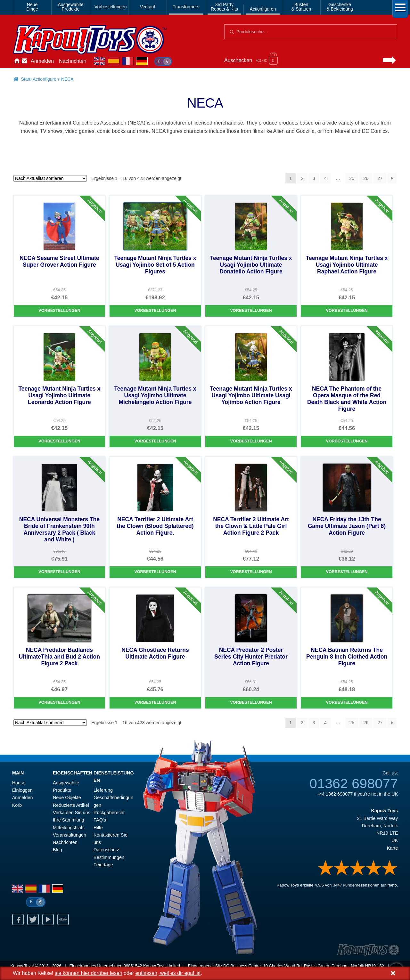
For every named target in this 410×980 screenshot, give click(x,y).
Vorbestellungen (110, 7)
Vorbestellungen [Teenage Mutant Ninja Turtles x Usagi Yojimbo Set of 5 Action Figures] (155, 311)
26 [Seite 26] (366, 178)
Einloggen (22, 790)
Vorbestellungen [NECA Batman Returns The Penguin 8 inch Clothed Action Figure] (347, 702)
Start (26, 79)
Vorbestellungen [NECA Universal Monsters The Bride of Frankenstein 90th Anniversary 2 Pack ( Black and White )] (59, 572)
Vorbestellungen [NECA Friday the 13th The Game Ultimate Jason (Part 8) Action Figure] (347, 572)
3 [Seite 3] (314, 178)
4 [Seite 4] (325, 178)
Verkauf (148, 7)
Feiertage (103, 865)
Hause (17, 61)
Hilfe (98, 828)
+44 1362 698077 (335, 794)
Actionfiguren (263, 9)
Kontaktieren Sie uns (24, 61)
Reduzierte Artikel (71, 805)
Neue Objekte (67, 798)
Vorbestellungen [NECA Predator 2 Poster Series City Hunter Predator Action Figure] (251, 702)
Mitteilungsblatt (68, 828)
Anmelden (42, 61)
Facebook (18, 919)
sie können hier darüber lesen (89, 973)
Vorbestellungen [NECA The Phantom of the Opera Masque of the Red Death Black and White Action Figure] (347, 441)
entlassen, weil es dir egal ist (168, 973)
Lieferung (103, 790)
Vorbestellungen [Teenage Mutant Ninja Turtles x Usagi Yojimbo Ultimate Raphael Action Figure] (347, 311)
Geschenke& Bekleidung (340, 7)
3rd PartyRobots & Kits (224, 7)
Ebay (63, 919)
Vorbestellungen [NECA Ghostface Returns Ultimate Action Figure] (155, 702)
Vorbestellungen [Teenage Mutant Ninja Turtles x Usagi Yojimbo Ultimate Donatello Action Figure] (251, 311)
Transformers (186, 7)
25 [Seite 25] (352, 178)
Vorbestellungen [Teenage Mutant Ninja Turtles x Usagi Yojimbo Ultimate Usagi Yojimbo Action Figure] (251, 441)
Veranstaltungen (70, 835)
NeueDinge (32, 7)
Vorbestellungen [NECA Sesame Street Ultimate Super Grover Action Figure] (59, 311)
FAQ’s (100, 820)
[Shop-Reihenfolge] (50, 178)
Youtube (48, 919)
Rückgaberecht (109, 813)
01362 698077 (354, 783)
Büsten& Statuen (301, 7)
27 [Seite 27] (380, 178)
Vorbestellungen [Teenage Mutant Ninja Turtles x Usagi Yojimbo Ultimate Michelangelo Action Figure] (155, 441)
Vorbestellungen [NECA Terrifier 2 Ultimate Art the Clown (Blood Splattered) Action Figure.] (155, 572)
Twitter (33, 919)
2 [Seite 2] (302, 178)
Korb (17, 805)
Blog (57, 850)
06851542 (133, 966)
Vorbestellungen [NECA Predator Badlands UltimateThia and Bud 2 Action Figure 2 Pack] (59, 702)
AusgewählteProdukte (70, 7)
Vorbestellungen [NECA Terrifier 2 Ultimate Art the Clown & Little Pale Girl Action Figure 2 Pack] (251, 572)
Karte (392, 848)
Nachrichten (73, 61)
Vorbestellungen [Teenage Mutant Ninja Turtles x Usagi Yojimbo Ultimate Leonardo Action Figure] (59, 441)
